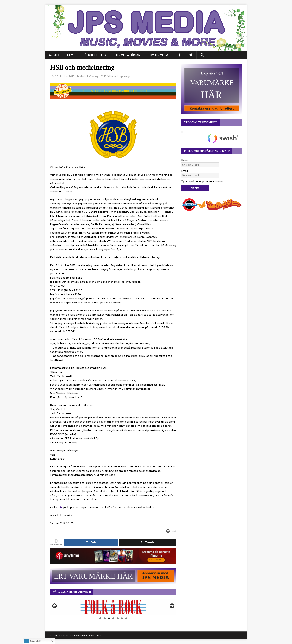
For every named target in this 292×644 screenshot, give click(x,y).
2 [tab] (105, 618)
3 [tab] (109, 618)
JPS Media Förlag (128, 55)
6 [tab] (122, 618)
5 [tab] (118, 618)
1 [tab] (100, 618)
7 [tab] (126, 618)
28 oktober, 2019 (65, 76)
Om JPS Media (159, 55)
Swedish (33, 641)
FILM (70, 55)
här (60, 507)
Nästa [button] (172, 606)
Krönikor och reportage (117, 76)
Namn (185, 160)
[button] (202, 55)
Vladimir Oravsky (89, 76)
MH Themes (96, 635)
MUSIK (53, 55)
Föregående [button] (55, 606)
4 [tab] (113, 618)
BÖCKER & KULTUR (94, 55)
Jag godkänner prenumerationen (202, 181)
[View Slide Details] (113, 607)
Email (184, 171)
